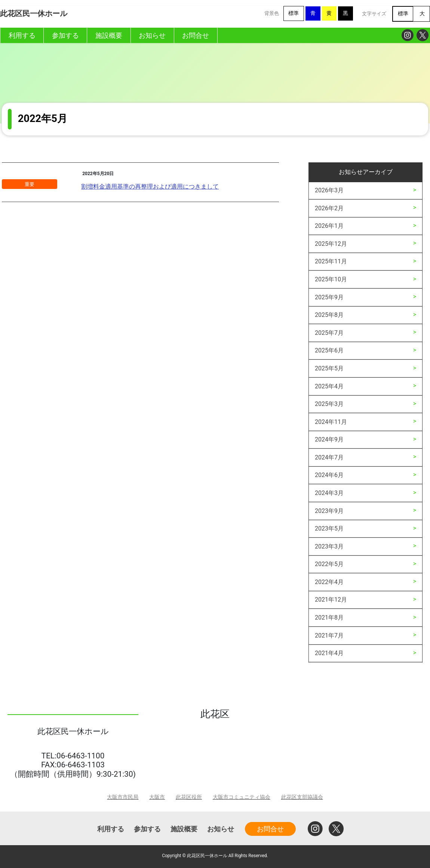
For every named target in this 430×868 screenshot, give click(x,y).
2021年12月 (331, 600)
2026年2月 (329, 208)
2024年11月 (331, 422)
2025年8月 (329, 315)
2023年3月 (329, 546)
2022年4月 (329, 582)
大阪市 (157, 797)
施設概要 (184, 829)
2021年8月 (329, 618)
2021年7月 (329, 635)
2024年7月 (329, 457)
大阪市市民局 (123, 797)
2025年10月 (331, 279)
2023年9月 (329, 511)
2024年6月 (329, 475)
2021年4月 (329, 653)
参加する (147, 829)
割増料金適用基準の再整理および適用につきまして (150, 187)
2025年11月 (331, 261)
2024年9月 (329, 439)
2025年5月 (329, 368)
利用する (111, 829)
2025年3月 (329, 404)
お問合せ (270, 829)
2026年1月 (329, 226)
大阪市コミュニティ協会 (242, 797)
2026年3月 (329, 190)
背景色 (272, 13)
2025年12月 (331, 244)
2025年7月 (329, 333)
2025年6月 (329, 350)
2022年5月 (329, 564)
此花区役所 (189, 797)
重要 (30, 184)
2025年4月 (329, 386)
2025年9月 (329, 297)
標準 (294, 13)
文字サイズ (374, 14)
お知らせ (221, 829)
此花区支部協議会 (302, 797)
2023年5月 (329, 528)
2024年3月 (329, 493)
